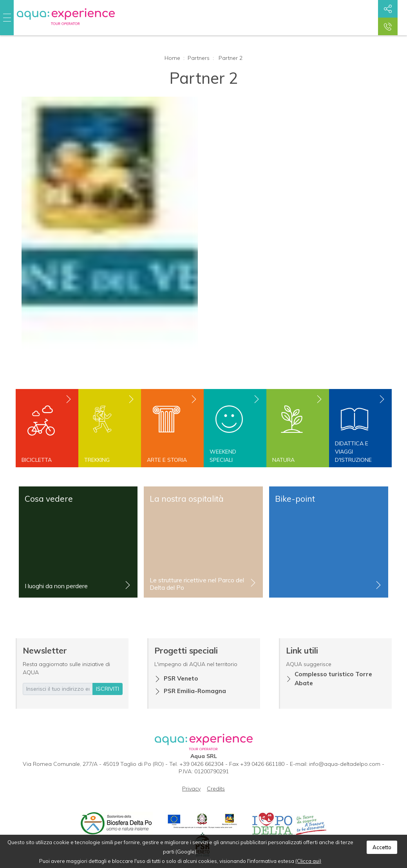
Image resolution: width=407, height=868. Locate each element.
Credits (216, 789)
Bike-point (295, 499)
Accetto (382, 847)
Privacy (191, 789)
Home (172, 58)
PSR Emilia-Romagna (195, 691)
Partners (199, 58)
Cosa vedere (49, 499)
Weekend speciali (223, 456)
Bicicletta (37, 460)
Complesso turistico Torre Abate (333, 679)
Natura (283, 460)
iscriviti (108, 689)
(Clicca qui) (308, 861)
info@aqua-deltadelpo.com (345, 764)
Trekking (97, 460)
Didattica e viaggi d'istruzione (353, 452)
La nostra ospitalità (187, 499)
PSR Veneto (181, 678)
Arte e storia (167, 460)
